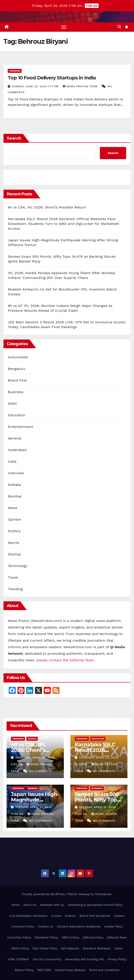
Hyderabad (17, 450)
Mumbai (15, 496)
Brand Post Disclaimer (95, 916)
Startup (14, 554)
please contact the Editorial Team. (66, 660)
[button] (119, 27)
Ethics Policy (20, 948)
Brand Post (17, 380)
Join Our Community (47, 959)
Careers (119, 916)
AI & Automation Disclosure (28, 916)
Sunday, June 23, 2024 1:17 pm (36, 86)
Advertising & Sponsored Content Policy (95, 905)
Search (14, 138)
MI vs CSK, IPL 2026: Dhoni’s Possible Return (47, 207)
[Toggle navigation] (64, 27)
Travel (13, 577)
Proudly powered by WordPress (44, 894)
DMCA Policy (70, 937)
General (15, 438)
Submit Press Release (70, 970)
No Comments (40, 771)
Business (16, 392)
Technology (18, 566)
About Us (30, 905)
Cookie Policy (113, 927)
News (13, 508)
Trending (15, 71)
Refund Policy (24, 970)
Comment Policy (23, 927)
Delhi (12, 403)
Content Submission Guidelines (79, 927)
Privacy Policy (117, 959)
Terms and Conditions (104, 970)
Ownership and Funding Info (84, 959)
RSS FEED (44, 970)
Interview (16, 473)
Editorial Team (117, 937)
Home (15, 905)
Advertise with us (52, 905)
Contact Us (46, 927)
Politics (14, 531)
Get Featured (70, 948)
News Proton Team (81, 86)
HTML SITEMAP (18, 959)
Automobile (18, 357)
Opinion (15, 519)
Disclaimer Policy (46, 937)
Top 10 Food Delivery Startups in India (52, 78)
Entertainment (20, 427)
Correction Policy (19, 937)
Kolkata (14, 485)
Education (17, 415)
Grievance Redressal (97, 948)
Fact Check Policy (45, 948)
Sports (14, 543)
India (12, 461)
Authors (70, 916)
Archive (56, 916)
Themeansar (103, 894)
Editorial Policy (93, 937)
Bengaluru (17, 369)
